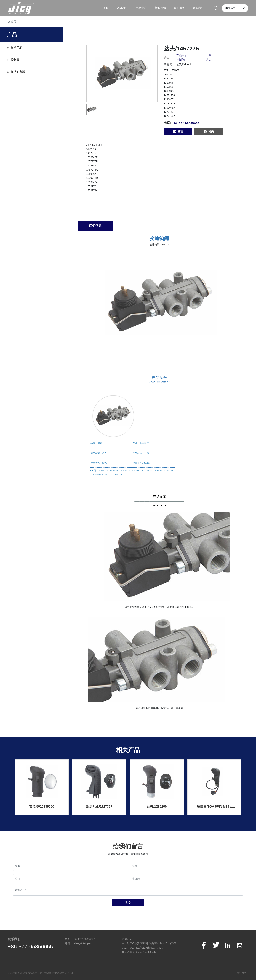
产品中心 (182, 56)
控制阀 (180, 60)
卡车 (209, 56)
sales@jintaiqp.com (83, 943)
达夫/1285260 (157, 807)
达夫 (209, 60)
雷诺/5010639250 (42, 807)
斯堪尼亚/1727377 (99, 807)
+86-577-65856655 (186, 123)
